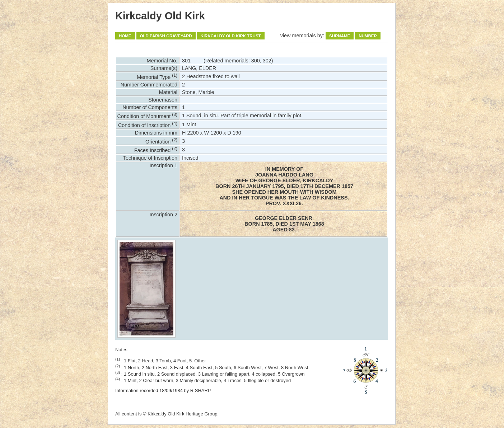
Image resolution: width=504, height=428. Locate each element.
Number (368, 36)
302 (267, 61)
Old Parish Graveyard (166, 36)
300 (256, 61)
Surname (340, 36)
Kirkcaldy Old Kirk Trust (231, 36)
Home (125, 36)
